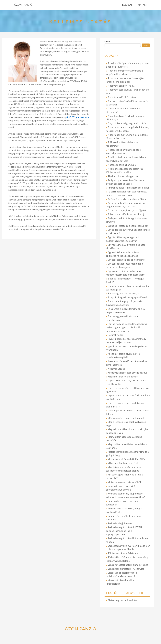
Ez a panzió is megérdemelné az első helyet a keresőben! (125, 311)
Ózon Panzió (23, 5)
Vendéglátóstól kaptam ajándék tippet (128, 565)
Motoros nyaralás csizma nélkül (124, 482)
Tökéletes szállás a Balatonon (123, 553)
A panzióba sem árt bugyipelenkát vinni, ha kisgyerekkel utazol (127, 129)
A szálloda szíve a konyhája (122, 165)
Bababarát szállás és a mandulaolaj (126, 214)
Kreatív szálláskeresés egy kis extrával (128, 373)
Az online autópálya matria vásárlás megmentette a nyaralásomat (125, 205)
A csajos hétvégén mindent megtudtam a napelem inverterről (127, 65)
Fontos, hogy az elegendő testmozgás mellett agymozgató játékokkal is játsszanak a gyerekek (126, 327)
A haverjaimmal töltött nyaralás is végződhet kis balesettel (125, 72)
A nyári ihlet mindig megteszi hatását (127, 123)
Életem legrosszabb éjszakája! (123, 294)
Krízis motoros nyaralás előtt (123, 377)
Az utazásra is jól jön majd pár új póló (127, 210)
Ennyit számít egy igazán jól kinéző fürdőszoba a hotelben (125, 303)
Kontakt (142, 5)
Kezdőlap (127, 5)
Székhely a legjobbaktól (120, 523)
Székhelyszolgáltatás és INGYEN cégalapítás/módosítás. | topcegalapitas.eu (124, 531)
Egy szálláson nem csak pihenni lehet (127, 260)
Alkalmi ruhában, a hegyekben (123, 176)
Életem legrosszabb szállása (123, 600)
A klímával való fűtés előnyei (122, 97)
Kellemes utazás (116, 369)
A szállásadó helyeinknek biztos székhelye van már (123, 152)
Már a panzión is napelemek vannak (126, 418)
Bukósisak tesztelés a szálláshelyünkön (128, 226)
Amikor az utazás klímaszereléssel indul (128, 188)
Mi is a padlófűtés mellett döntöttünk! (128, 459)
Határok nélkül (115, 335)
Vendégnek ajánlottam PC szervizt (126, 569)
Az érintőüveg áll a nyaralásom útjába (127, 199)
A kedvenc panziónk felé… (121, 86)
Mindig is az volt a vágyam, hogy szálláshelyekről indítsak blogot (124, 469)
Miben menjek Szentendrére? (123, 463)
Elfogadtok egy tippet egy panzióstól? (127, 298)
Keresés (107, 42)
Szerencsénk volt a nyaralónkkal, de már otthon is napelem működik (128, 548)
